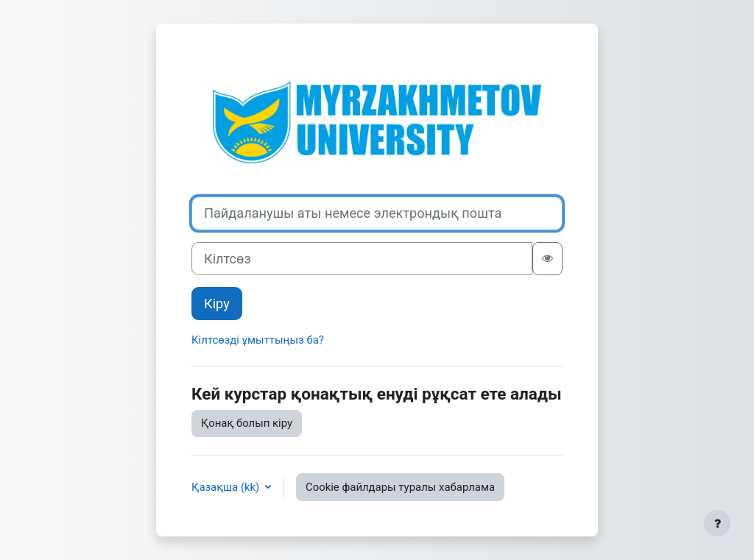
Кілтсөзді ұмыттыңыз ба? (258, 340)
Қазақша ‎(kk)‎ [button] (227, 487)
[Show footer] (717, 523)
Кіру (217, 304)
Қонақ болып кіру (247, 423)
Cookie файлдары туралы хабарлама (400, 487)
